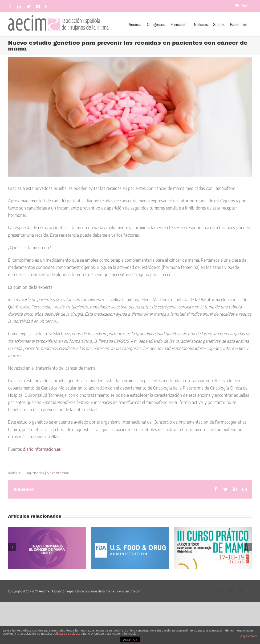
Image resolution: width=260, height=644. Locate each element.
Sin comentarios (58, 473)
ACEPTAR (130, 640)
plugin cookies (249, 636)
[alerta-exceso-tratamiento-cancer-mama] (130, 117)
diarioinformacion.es (42, 449)
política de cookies (66, 634)
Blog (28, 473)
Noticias (38, 473)
